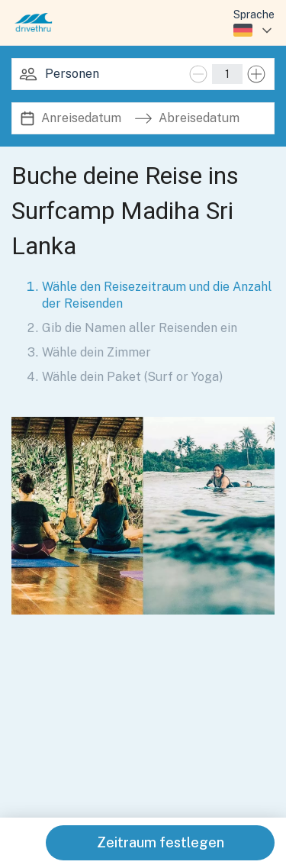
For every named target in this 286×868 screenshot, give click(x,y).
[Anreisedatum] (85, 118)
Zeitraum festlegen (161, 842)
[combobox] (254, 31)
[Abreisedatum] (202, 118)
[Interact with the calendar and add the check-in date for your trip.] (27, 119)
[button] (143, 516)
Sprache (254, 15)
